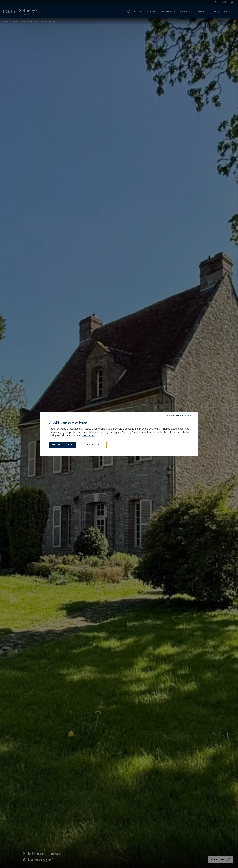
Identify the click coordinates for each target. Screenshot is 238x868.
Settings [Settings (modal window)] (93, 445)
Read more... (88, 435)
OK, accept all (62, 445)
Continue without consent (179, 416)
